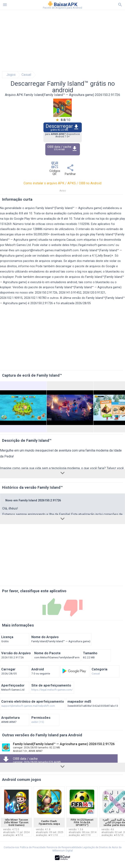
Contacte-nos (11, 847)
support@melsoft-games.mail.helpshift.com (49, 250)
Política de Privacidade (33, 847)
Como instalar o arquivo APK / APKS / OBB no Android (62, 183)
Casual (26, 75)
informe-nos (27, 266)
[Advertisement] (62, 41)
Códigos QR (55, 170)
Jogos (11, 75)
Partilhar (70, 171)
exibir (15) (38, 722)
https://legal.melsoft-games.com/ (92, 245)
